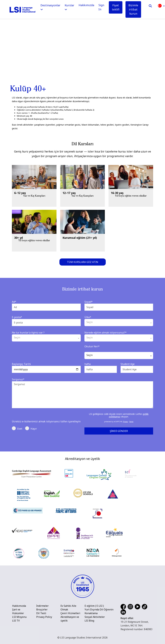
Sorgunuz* (18, 379)
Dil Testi (41, 613)
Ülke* (88, 317)
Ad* (14, 302)
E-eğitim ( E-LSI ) (94, 606)
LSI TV (16, 621)
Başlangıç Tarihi (21, 364)
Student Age (128, 364)
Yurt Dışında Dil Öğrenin (99, 609)
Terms (131, 422)
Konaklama (91, 613)
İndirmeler (42, 606)
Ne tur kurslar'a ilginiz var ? (28, 333)
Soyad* (89, 302)
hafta (88, 364)
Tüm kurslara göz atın (83, 262)
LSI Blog (89, 621)
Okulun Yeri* (92, 346)
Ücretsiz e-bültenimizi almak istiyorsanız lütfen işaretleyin (46, 421)
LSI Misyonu (19, 617)
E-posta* (17, 317)
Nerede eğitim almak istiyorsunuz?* (105, 333)
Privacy (125, 422)
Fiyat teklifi (116, 7)
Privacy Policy (44, 617)
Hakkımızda (86, 5)
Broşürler (42, 609)
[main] (82, 66)
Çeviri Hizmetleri (70, 613)
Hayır (31, 428)
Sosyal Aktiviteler (95, 617)
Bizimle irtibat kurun (133, 9)
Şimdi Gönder (119, 431)
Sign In (101, 7)
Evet (17, 428)
